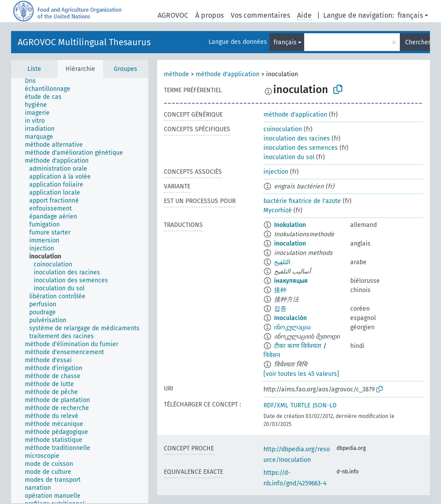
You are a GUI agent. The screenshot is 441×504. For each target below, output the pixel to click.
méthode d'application (228, 74)
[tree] (80, 291)
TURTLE (300, 405)
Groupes (126, 69)
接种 (280, 290)
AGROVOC (173, 15)
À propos (209, 15)
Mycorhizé (278, 210)
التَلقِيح (282, 262)
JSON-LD (325, 405)
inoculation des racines (297, 139)
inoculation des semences (301, 148)
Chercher (418, 42)
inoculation (290, 244)
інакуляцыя (291, 281)
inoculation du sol (289, 157)
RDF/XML (276, 405)
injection (276, 172)
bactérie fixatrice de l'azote (302, 201)
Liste (34, 69)
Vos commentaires (260, 15)
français (410, 15)
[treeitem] (34, 81)
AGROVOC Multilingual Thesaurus (84, 42)
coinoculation (283, 129)
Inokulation (290, 225)
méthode (176, 74)
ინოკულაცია (292, 327)
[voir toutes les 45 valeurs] (301, 374)
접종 (280, 309)
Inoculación (290, 318)
